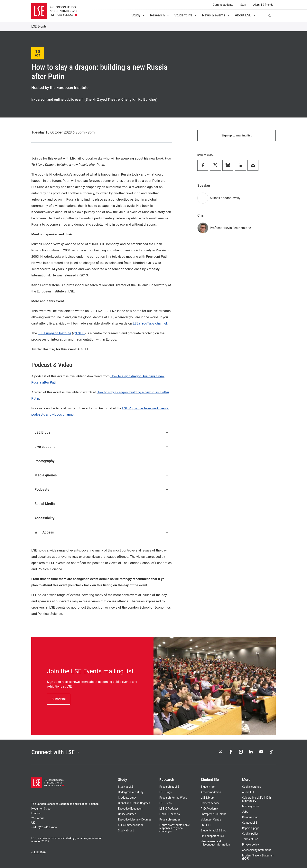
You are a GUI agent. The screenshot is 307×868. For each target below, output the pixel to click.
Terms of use (250, 839)
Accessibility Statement (256, 850)
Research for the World (173, 798)
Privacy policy (251, 845)
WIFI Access (102, 532)
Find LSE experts (170, 814)
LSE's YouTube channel (150, 323)
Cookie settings (252, 787)
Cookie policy (250, 834)
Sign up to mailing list (237, 135)
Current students (223, 5)
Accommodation (211, 792)
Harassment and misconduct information (215, 843)
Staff (243, 5)
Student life (186, 15)
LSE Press (166, 803)
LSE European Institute (55, 333)
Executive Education (130, 809)
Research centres (170, 820)
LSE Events (39, 26)
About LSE (245, 15)
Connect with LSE (55, 752)
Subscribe (59, 699)
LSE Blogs (102, 432)
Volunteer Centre (211, 820)
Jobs (245, 812)
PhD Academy (209, 809)
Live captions (102, 447)
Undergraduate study (131, 792)
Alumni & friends (263, 5)
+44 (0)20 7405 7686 (44, 827)
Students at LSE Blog (213, 830)
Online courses (127, 814)
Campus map (250, 817)
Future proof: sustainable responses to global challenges (175, 828)
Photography (102, 461)
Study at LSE (126, 787)
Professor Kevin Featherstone (230, 228)
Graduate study (127, 798)
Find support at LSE (213, 836)
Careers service (210, 803)
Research (160, 15)
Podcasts (102, 489)
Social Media (102, 504)
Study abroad (126, 830)
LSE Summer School (130, 825)
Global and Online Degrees (134, 803)
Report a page (251, 828)
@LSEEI (79, 333)
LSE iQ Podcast (169, 809)
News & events (216, 15)
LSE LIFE (206, 825)
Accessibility (102, 518)
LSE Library (208, 798)
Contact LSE (250, 823)
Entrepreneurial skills (213, 814)
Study (138, 15)
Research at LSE (169, 787)
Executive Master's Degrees (135, 820)
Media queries (102, 475)
